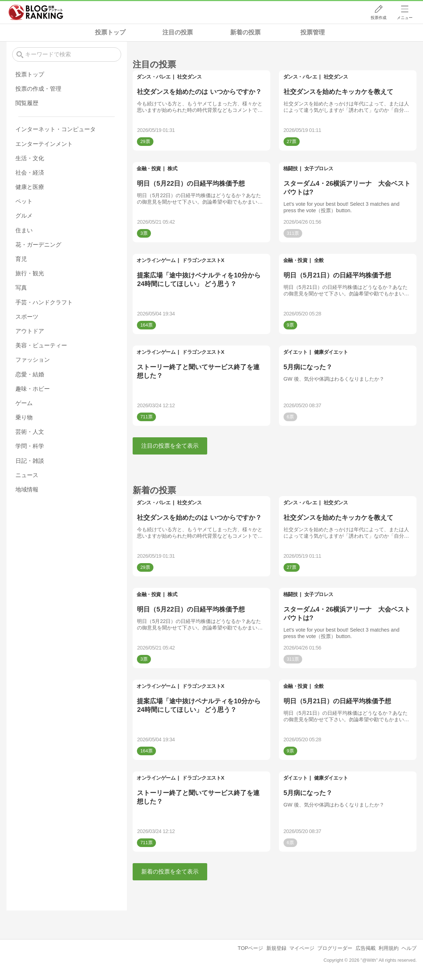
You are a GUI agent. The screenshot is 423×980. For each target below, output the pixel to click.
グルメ (24, 216)
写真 (21, 288)
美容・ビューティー (41, 345)
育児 (21, 259)
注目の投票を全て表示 (170, 446)
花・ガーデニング (38, 245)
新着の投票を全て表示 (170, 872)
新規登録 (276, 948)
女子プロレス (319, 168)
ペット (24, 201)
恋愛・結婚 (30, 374)
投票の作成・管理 (38, 89)
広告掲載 (366, 948)
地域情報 (27, 489)
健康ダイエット (331, 352)
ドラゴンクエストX (203, 260)
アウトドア (30, 331)
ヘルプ (409, 948)
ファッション (33, 360)
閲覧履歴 (27, 103)
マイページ (302, 948)
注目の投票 (178, 32)
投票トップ (110, 32)
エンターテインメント (44, 144)
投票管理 (313, 32)
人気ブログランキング (36, 12)
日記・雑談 (30, 461)
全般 (319, 260)
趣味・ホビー (33, 389)
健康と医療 (30, 187)
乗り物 (24, 417)
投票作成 (379, 18)
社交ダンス (189, 77)
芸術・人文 (30, 432)
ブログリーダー (335, 948)
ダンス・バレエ (154, 77)
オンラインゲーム (156, 260)
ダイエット (295, 352)
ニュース (27, 475)
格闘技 (291, 168)
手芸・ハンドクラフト (44, 302)
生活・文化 (30, 158)
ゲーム (24, 403)
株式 (172, 168)
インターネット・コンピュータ (56, 129)
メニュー (405, 18)
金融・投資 (149, 168)
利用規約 (389, 948)
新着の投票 (245, 32)
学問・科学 (30, 446)
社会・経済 (30, 173)
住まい (24, 230)
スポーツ (27, 317)
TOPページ (250, 948)
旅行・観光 (30, 273)
